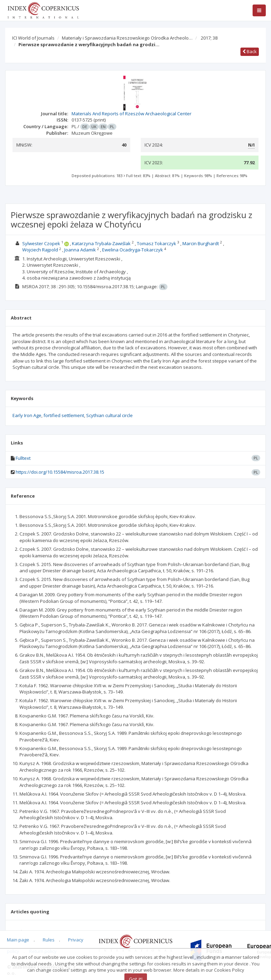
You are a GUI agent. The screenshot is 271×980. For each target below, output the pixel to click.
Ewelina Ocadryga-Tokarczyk (133, 250)
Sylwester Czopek (41, 243)
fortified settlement (64, 415)
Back (250, 51)
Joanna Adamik (80, 250)
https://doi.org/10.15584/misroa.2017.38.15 (60, 472)
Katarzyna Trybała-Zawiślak (101, 243)
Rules (49, 940)
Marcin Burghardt (201, 243)
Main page (18, 940)
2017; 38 (209, 38)
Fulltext (23, 458)
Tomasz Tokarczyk (157, 243)
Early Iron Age (27, 415)
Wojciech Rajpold (40, 250)
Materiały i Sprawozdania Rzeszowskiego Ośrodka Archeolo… (127, 38)
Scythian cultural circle (109, 415)
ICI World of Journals (33, 38)
